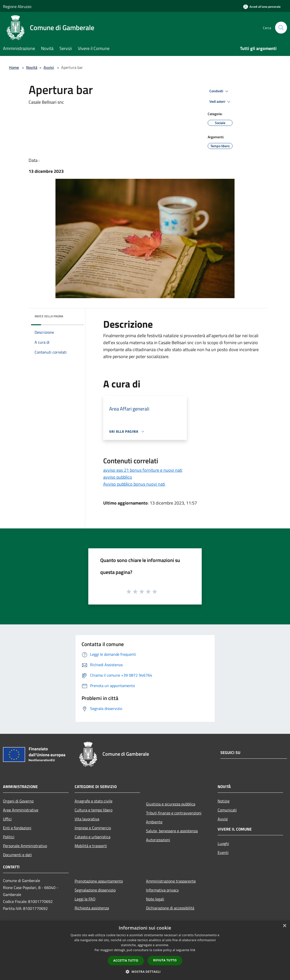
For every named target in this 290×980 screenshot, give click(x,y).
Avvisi (49, 67)
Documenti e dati (17, 855)
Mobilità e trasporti (91, 846)
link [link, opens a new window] (193, 950)
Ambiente (154, 822)
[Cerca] (281, 28)
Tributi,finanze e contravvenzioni (174, 813)
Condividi (220, 91)
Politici (9, 837)
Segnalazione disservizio (95, 890)
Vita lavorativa (87, 819)
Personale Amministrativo (25, 846)
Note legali (155, 899)
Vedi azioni (221, 102)
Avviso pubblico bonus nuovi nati (134, 484)
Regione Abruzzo (17, 6)
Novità (32, 67)
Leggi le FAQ (85, 899)
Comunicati (227, 810)
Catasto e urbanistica (93, 837)
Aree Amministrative (21, 810)
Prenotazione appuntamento (99, 881)
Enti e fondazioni (17, 828)
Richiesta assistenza (92, 908)
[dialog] (145, 950)
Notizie (224, 801)
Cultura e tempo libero (94, 810)
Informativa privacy (162, 890)
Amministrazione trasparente (171, 881)
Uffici (7, 819)
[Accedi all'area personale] (262, 7)
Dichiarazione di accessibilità (170, 908)
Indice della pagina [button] (49, 316)
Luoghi (223, 843)
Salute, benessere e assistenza (172, 831)
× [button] (284, 926)
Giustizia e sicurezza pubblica (171, 804)
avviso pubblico (118, 477)
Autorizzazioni (158, 840)
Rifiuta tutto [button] (165, 960)
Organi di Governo (18, 801)
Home (14, 67)
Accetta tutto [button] (126, 960)
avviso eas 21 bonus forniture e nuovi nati (143, 470)
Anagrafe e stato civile (94, 801)
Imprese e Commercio (93, 828)
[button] (145, 972)
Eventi (223, 852)
